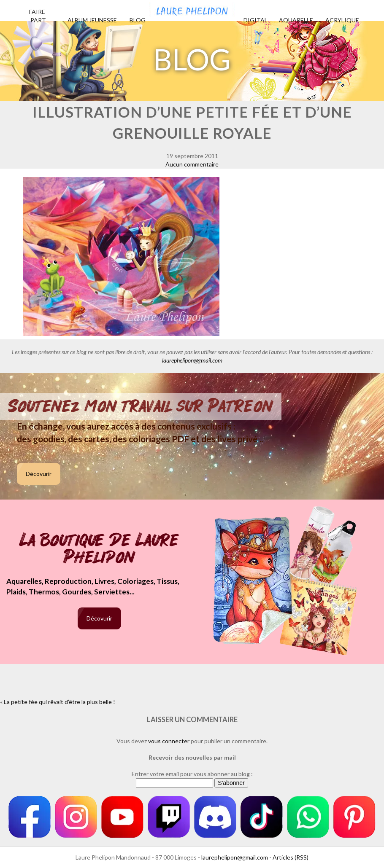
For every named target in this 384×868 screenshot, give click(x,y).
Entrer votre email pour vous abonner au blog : (192, 774)
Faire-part (38, 16)
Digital (256, 20)
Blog (138, 20)
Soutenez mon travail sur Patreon (141, 406)
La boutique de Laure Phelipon (99, 550)
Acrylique (342, 20)
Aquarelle (296, 20)
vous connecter (169, 741)
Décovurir (39, 474)
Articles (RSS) (291, 857)
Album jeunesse (92, 20)
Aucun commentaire (192, 164)
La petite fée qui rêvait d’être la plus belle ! (59, 702)
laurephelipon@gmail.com (192, 360)
